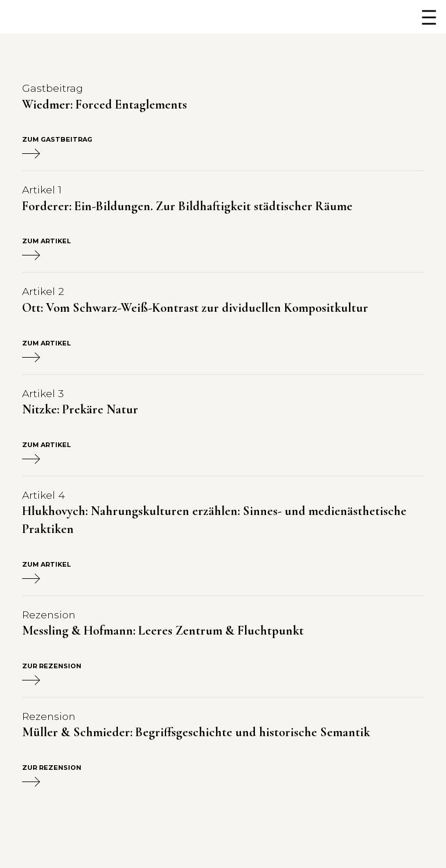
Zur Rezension (52, 674)
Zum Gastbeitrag (57, 147)
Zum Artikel (46, 249)
